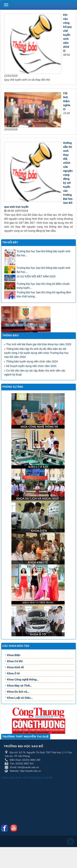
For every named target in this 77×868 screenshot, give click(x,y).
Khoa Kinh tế (15, 667)
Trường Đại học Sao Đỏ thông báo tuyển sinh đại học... (43, 253)
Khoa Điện (14, 655)
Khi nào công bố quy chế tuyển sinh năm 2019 (67, 31)
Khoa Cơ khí (15, 661)
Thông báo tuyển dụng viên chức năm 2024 (31, 361)
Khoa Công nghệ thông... (23, 679)
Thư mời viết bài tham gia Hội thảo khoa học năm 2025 (38, 344)
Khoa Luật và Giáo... (20, 698)
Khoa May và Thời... (19, 686)
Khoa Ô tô (13, 673)
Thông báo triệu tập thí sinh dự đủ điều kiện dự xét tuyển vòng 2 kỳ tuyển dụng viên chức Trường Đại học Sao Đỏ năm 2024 (36, 353)
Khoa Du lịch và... (18, 692)
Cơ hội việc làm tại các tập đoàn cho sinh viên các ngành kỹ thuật (35, 372)
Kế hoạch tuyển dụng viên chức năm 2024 (30, 366)
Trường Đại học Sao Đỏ (39, 778)
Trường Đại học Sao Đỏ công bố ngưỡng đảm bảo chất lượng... (44, 294)
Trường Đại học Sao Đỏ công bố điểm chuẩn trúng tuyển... (43, 286)
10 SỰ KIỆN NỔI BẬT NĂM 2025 (36, 276)
